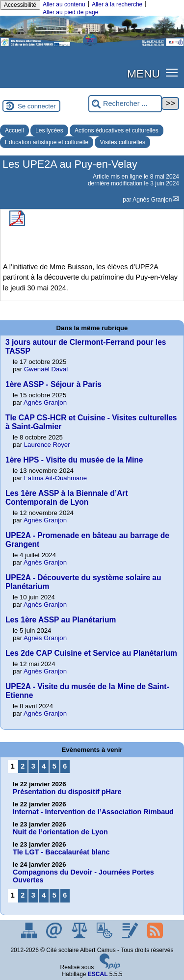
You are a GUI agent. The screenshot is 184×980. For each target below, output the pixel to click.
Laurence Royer (47, 445)
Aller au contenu (64, 4)
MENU (144, 74)
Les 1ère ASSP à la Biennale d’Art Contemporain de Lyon (67, 498)
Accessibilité (20, 5)
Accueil (14, 130)
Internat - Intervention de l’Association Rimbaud (93, 812)
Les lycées (49, 130)
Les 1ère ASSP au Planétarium (61, 620)
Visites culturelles (122, 142)
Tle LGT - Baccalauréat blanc (61, 852)
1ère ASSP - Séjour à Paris (53, 384)
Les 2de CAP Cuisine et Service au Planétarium (91, 653)
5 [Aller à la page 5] (54, 766)
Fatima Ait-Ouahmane (55, 478)
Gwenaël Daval (46, 369)
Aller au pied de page (70, 12)
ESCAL (98, 974)
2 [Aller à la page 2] (23, 766)
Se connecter (37, 106)
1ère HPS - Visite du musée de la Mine (74, 460)
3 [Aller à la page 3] (33, 766)
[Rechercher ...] (125, 104)
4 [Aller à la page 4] (44, 766)
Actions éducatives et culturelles (117, 130)
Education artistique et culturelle (47, 142)
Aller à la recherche (117, 4)
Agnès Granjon (152, 200)
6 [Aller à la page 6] (65, 766)
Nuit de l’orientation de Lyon (60, 832)
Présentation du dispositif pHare (67, 792)
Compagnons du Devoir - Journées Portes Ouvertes (83, 876)
